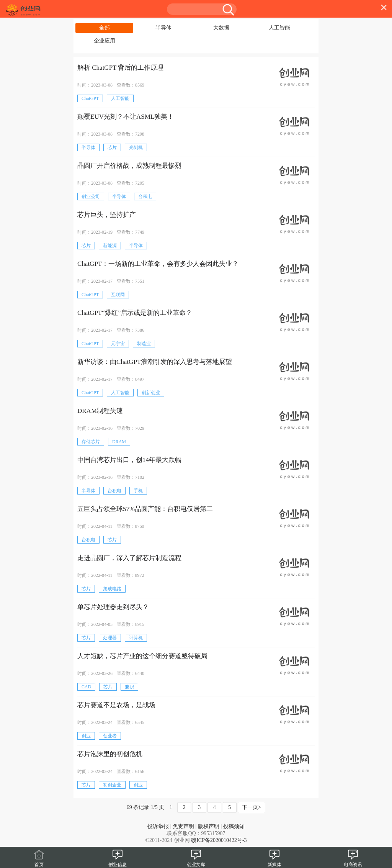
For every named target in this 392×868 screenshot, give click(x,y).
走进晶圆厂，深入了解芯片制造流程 (129, 558)
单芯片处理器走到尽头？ (113, 607)
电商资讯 (353, 862)
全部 (105, 28)
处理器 (110, 638)
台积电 (145, 197)
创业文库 (196, 862)
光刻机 (136, 147)
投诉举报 (158, 826)
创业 (86, 736)
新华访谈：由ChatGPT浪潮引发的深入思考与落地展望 (155, 362)
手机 (138, 491)
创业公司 (91, 197)
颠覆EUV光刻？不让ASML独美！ (126, 117)
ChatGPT (90, 98)
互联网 (118, 295)
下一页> (252, 807)
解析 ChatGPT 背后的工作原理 (120, 68)
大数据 (221, 28)
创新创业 (151, 393)
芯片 (112, 147)
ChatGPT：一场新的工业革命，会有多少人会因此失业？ (158, 264)
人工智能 (279, 28)
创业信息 (118, 862)
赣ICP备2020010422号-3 (219, 840)
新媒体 (274, 862)
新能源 (110, 246)
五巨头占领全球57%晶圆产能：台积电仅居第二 (145, 509)
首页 (39, 862)
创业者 (110, 736)
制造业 (144, 344)
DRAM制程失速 (100, 411)
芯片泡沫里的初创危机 (110, 754)
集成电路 (112, 589)
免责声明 (183, 826)
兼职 (129, 687)
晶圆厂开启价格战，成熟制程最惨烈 (129, 166)
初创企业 (112, 785)
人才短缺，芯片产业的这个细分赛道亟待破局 (142, 656)
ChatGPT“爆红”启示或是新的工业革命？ (135, 313)
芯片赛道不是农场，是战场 (116, 705)
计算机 (136, 638)
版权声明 (209, 826)
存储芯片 (91, 442)
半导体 (163, 28)
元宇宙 (118, 344)
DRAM (119, 442)
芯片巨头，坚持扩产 (107, 215)
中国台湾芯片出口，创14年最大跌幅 (129, 460)
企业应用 (105, 41)
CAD (86, 687)
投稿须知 (234, 826)
